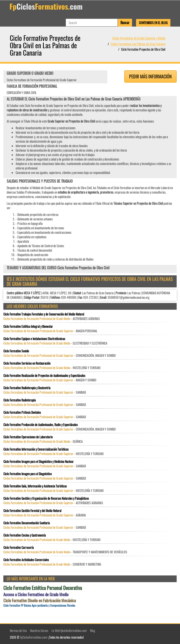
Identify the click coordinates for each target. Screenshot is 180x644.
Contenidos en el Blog (153, 23)
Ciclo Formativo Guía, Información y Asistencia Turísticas (35, 486)
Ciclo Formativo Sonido (16, 351)
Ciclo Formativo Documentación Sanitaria (27, 523)
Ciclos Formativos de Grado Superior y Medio (139, 38)
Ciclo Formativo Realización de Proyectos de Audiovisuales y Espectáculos (44, 376)
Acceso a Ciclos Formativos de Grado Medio (36, 594)
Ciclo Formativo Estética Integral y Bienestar (28, 326)
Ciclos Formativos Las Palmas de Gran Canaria (138, 44)
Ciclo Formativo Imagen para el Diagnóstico (28, 474)
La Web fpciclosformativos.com (69, 630)
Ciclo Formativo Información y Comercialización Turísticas (36, 449)
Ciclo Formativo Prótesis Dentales (22, 412)
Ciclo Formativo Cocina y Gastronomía (25, 535)
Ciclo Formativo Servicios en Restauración (27, 363)
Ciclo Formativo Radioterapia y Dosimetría (27, 388)
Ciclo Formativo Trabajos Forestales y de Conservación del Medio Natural (44, 314)
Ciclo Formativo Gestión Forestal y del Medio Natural (32, 511)
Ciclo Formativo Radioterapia (20, 400)
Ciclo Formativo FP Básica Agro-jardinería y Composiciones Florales (39, 605)
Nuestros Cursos (39, 630)
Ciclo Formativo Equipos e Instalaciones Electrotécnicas (34, 339)
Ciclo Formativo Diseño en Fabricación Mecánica (40, 600)
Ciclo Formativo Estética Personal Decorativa (43, 588)
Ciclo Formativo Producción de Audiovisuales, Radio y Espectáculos (40, 425)
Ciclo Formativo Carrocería (19, 548)
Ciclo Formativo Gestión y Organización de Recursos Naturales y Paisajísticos (46, 498)
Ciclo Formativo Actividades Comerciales (26, 560)
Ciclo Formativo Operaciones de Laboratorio (28, 437)
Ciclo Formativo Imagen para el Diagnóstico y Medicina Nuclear (38, 462)
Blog (93, 630)
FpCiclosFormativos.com (34, 637)
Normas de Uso (18, 630)
